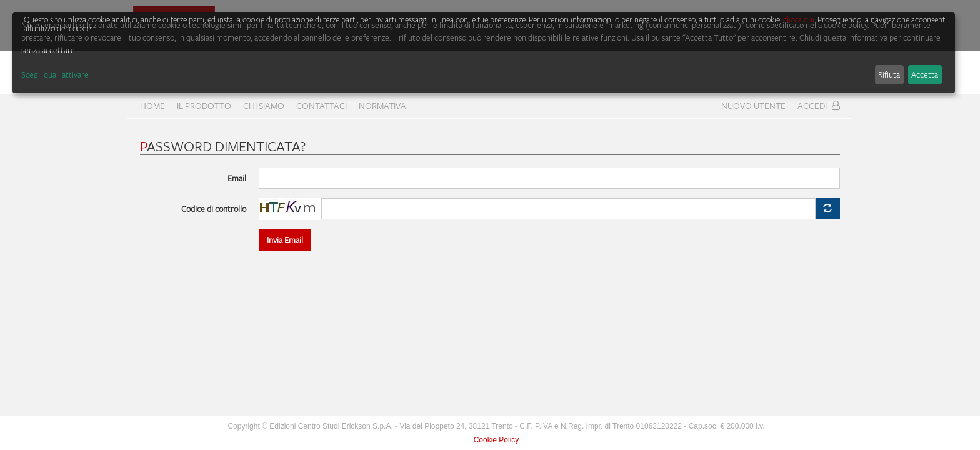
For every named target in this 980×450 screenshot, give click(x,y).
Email (237, 178)
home (152, 105)
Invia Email (285, 240)
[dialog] (484, 53)
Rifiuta (889, 74)
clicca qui (799, 19)
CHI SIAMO (264, 105)
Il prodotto (204, 105)
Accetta (925, 74)
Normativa (382, 105)
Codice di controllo (214, 209)
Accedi (819, 105)
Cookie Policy (497, 440)
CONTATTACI (322, 105)
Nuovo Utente (753, 105)
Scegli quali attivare (55, 74)
